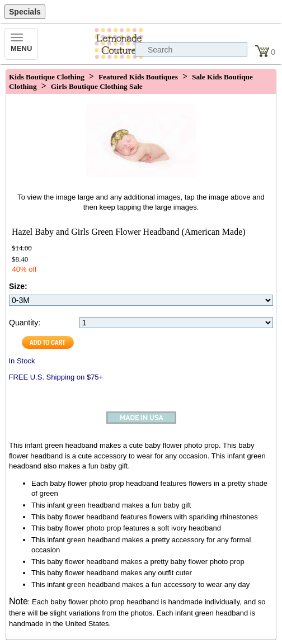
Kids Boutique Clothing (47, 77)
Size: (18, 286)
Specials (25, 12)
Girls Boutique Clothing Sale (97, 86)
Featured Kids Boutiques (138, 77)
